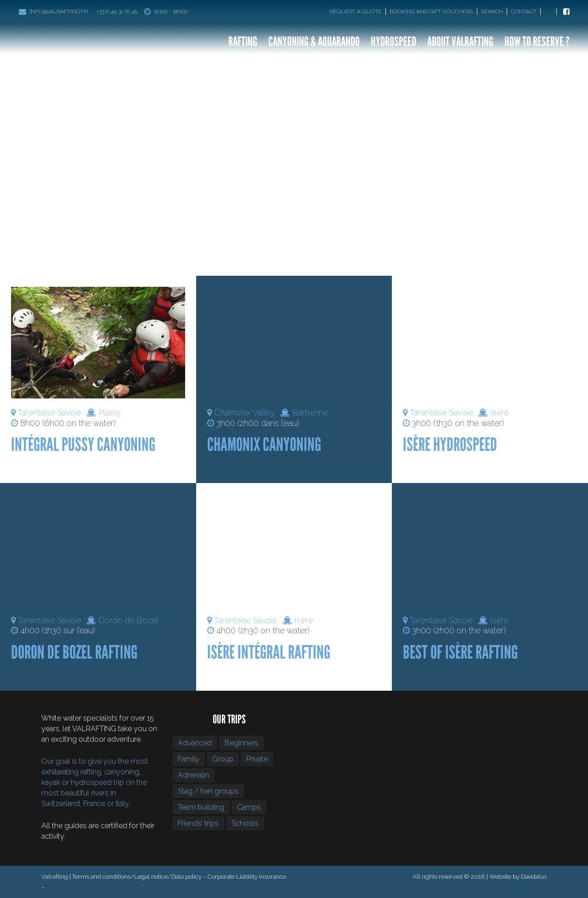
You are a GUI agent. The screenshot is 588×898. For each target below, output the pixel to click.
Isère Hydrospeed (450, 444)
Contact (524, 11)
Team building (201, 807)
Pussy (110, 412)
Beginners (241, 743)
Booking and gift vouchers (431, 11)
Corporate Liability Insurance (247, 877)
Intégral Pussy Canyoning (83, 444)
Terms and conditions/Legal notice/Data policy (137, 877)
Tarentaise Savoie (49, 412)
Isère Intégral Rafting (269, 652)
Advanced (195, 743)
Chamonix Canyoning (264, 444)
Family (189, 759)
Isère (499, 412)
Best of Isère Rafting (460, 652)
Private (257, 759)
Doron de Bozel (128, 620)
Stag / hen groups (208, 791)
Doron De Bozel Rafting (74, 652)
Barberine (310, 412)
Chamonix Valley (244, 412)
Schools (245, 823)
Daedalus (534, 877)
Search (492, 11)
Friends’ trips (198, 823)
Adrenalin (193, 775)
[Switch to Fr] (551, 11)
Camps (249, 807)
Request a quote (356, 11)
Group (223, 759)
